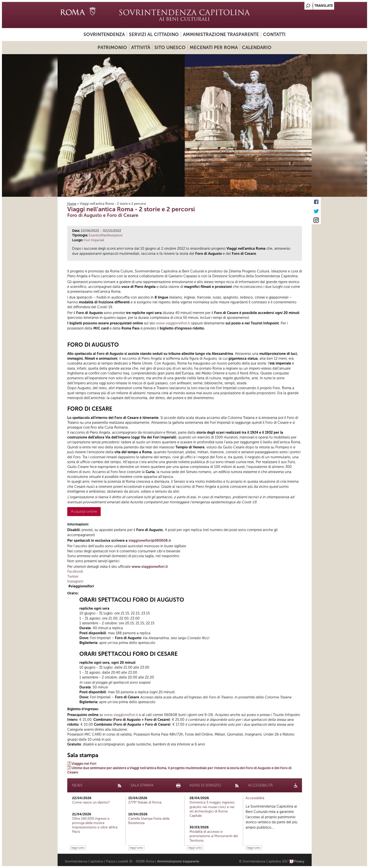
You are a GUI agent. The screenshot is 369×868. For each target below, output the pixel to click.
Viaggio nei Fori (84, 764)
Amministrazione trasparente (221, 34)
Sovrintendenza (104, 34)
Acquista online (84, 511)
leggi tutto (78, 848)
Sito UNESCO (170, 47)
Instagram (75, 581)
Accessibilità (255, 798)
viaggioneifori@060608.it (150, 540)
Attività (141, 47)
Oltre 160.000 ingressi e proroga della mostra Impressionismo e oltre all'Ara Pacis (95, 825)
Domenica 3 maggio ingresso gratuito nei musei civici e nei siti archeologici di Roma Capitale (212, 809)
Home (72, 204)
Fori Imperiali (94, 240)
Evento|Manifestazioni (106, 235)
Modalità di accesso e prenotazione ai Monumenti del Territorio (214, 836)
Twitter (73, 576)
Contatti (274, 34)
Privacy (299, 861)
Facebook (75, 571)
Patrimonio (112, 47)
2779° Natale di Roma (145, 802)
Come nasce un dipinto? (91, 802)
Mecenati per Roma (214, 47)
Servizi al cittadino (154, 34)
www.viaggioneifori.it (173, 323)
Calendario (257, 47)
